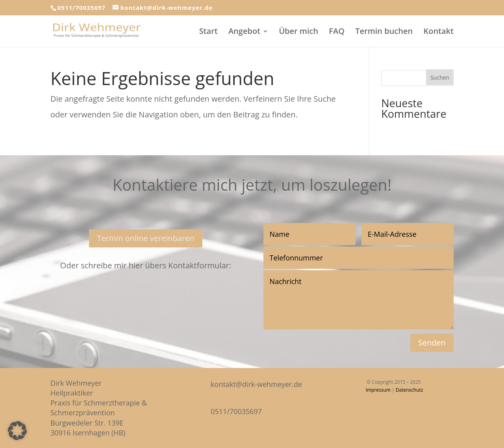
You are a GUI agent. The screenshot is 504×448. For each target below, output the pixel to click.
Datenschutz (409, 390)
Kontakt (438, 32)
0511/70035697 (82, 7)
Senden (432, 343)
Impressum (378, 390)
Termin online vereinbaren (146, 238)
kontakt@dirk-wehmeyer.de (256, 384)
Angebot (244, 32)
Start (208, 32)
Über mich (298, 32)
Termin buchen (384, 32)
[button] (17, 431)
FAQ (337, 32)
